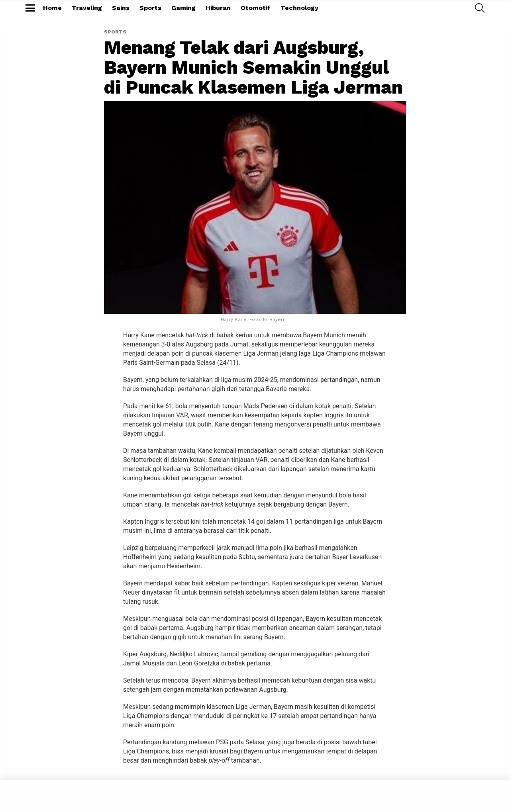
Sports (150, 8)
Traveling (87, 8)
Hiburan (218, 8)
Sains (121, 8)
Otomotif (256, 8)
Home (52, 8)
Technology (299, 8)
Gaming (183, 8)
